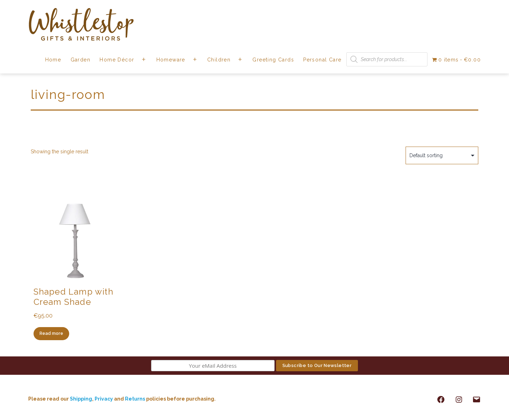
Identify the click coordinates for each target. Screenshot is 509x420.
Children (219, 60)
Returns (136, 399)
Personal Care (322, 60)
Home (53, 60)
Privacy (104, 399)
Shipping (81, 399)
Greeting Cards (273, 60)
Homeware (171, 60)
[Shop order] (442, 155)
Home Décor (117, 60)
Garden (80, 60)
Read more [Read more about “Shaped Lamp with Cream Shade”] (51, 333)
